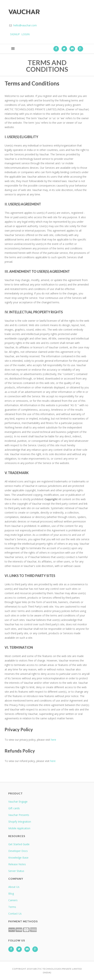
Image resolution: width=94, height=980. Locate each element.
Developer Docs (18, 851)
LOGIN (25, 34)
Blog (11, 894)
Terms (12, 907)
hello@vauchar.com (25, 25)
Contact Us (15, 914)
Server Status (16, 871)
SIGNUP (15, 34)
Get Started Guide (19, 844)
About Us (14, 887)
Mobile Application (19, 828)
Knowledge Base (18, 858)
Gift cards (14, 808)
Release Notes (17, 864)
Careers (13, 900)
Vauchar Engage (18, 802)
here (53, 740)
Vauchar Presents (19, 815)
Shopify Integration (20, 822)
